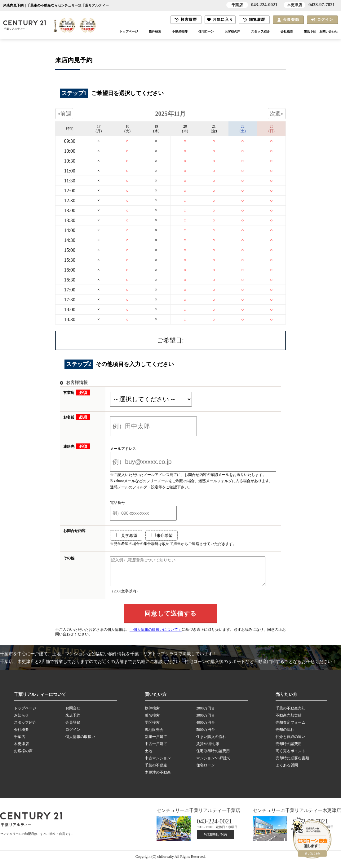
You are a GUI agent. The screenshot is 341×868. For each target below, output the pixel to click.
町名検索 (152, 721)
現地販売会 (154, 735)
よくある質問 (287, 771)
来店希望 (154, 535)
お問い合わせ (328, 32)
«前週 (64, 114)
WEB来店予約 (216, 840)
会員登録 (288, 20)
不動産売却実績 (289, 721)
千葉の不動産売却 (290, 714)
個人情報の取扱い (80, 742)
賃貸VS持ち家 (208, 749)
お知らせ (21, 721)
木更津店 (21, 749)
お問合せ (73, 714)
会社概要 (283, 32)
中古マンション (158, 764)
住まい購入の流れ (211, 742)
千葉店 (20, 742)
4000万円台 (206, 728)
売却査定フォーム (290, 728)
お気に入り (220, 20)
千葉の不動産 (156, 771)
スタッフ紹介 (255, 32)
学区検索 (152, 728)
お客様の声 (226, 32)
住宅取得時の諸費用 (213, 757)
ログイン (322, 20)
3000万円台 (206, 721)
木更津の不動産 (158, 778)
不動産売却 (170, 32)
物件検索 (144, 32)
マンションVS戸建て (213, 764)
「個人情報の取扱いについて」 (156, 635)
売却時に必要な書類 (292, 764)
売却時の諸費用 (289, 749)
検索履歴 (186, 20)
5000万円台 (206, 735)
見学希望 (119, 535)
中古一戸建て (156, 749)
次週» (277, 114)
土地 (148, 757)
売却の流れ (285, 735)
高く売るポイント (290, 757)
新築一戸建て (156, 742)
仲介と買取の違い (290, 742)
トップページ (116, 32)
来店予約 (308, 32)
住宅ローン (198, 32)
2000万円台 (206, 714)
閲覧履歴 (254, 20)
